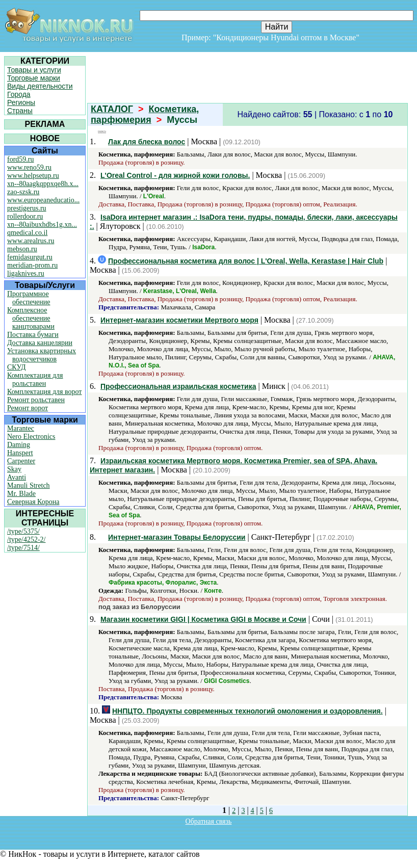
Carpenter (21, 461)
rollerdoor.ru (25, 216)
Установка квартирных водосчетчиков (42, 355)
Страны (20, 111)
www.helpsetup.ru (33, 176)
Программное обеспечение (29, 298)
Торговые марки (34, 78)
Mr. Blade (21, 494)
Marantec (21, 428)
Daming (19, 445)
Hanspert (20, 453)
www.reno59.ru (29, 167)
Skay (14, 469)
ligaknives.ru (26, 273)
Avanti (17, 477)
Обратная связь (209, 821)
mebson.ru (22, 249)
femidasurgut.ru (30, 257)
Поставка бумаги (33, 335)
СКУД (16, 367)
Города (19, 94)
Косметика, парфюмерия (145, 114)
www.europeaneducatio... (43, 200)
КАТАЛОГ (112, 109)
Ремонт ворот (28, 408)
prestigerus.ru (27, 208)
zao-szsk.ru (23, 192)
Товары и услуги (34, 70)
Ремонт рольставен (36, 400)
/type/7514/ (23, 548)
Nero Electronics (31, 437)
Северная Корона (33, 502)
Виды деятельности (40, 86)
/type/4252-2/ (26, 540)
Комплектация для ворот (44, 392)
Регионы (21, 102)
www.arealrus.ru (31, 241)
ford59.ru (21, 159)
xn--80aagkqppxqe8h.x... (43, 184)
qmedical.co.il (27, 233)
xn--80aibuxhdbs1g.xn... (42, 225)
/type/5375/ (23, 531)
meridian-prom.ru (32, 265)
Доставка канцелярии (40, 343)
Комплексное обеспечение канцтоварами (31, 318)
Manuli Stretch (29, 485)
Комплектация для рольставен (35, 379)
